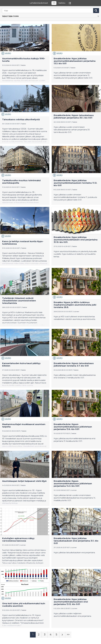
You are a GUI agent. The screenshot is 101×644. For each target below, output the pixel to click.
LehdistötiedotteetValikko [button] (50, 3)
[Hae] (48, 11)
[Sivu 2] (39, 635)
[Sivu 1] (33, 635)
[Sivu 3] (45, 635)
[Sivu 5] (56, 635)
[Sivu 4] (50, 635)
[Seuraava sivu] (62, 635)
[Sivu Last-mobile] (68, 635)
